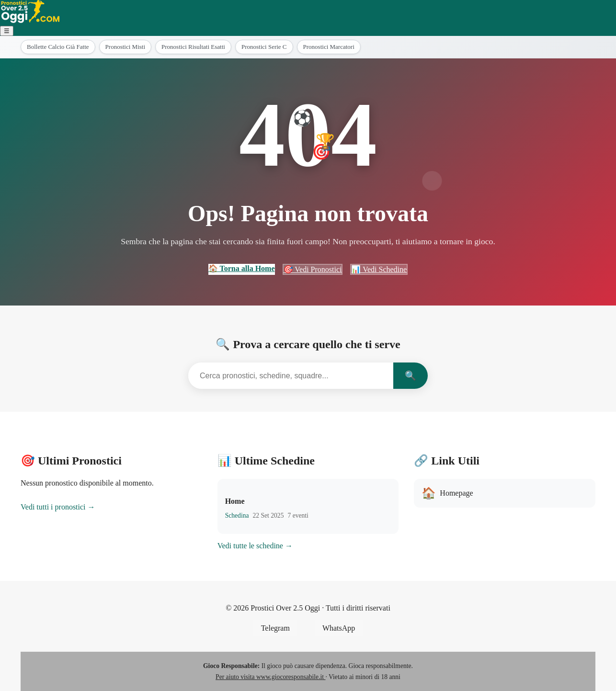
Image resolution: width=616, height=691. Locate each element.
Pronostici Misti (125, 47)
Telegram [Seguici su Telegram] (275, 628)
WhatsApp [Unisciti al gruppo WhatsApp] (339, 628)
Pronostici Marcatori (329, 47)
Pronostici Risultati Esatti (193, 47)
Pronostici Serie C (264, 47)
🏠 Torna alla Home (242, 268)
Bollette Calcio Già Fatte (58, 47)
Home (235, 501)
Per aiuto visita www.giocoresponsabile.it (270, 677)
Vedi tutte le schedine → (255, 546)
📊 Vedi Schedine (379, 269)
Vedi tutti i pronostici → (58, 507)
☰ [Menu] (7, 31)
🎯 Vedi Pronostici (313, 269)
